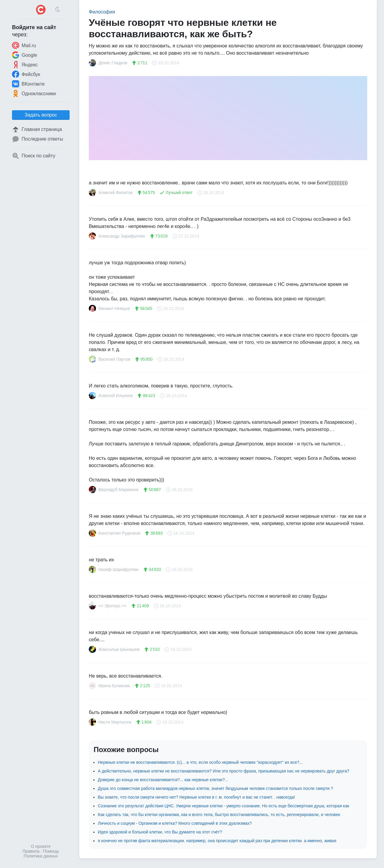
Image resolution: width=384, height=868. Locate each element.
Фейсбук (26, 74)
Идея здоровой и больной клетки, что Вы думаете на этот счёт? (160, 832)
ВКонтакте (28, 84)
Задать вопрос (41, 115)
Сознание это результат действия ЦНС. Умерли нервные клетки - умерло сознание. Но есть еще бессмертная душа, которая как (223, 806)
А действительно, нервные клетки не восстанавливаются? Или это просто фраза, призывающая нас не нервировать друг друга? (223, 771)
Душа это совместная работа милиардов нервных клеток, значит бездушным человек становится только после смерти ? (215, 788)
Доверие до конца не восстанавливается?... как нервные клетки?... (163, 780)
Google (25, 55)
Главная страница (37, 129)
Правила (31, 851)
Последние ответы (37, 139)
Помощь (51, 851)
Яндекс (25, 65)
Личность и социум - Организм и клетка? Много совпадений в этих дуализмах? (175, 823)
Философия (102, 12)
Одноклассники (34, 93)
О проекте (41, 846)
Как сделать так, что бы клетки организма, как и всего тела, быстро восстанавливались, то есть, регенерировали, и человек (219, 815)
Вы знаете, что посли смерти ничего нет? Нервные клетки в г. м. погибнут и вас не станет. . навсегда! (196, 797)
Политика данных (41, 856)
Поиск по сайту (34, 156)
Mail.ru (24, 45)
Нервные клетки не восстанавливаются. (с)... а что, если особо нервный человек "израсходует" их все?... (200, 762)
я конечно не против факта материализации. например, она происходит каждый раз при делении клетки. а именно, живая (217, 841)
